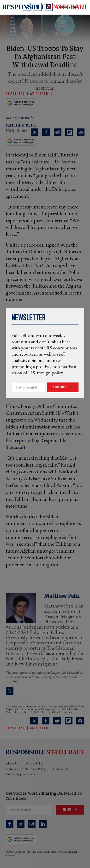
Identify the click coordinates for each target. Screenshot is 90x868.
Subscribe (60, 387)
